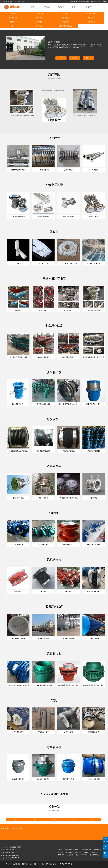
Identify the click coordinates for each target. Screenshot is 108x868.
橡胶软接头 (32, 18)
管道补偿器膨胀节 (76, 14)
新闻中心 (75, 7)
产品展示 (61, 7)
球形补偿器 (76, 22)
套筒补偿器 (11, 18)
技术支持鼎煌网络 (18, 824)
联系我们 (89, 7)
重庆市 (15, 2)
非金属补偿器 (97, 14)
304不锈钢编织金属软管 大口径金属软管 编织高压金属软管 (85, 111)
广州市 (23, 2)
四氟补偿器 (54, 18)
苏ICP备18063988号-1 (66, 860)
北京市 (7, 2)
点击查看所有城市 (54, 807)
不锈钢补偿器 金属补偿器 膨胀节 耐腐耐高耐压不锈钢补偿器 (22, 111)
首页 (32, 7)
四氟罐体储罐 (11, 22)
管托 (54, 22)
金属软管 (11, 14)
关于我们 (47, 7)
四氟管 (54, 14)
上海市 (11, 2)
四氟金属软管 (32, 14)
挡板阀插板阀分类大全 (97, 22)
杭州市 (19, 2)
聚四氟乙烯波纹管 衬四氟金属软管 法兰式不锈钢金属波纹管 (53, 86)
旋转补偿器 (32, 22)
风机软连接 (97, 18)
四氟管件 (76, 18)
